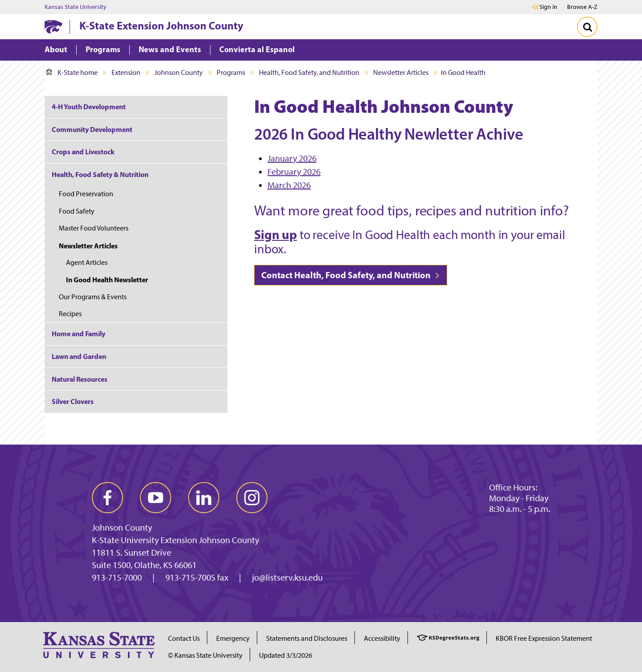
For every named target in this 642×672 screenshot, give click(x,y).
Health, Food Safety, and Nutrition (309, 72)
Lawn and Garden (79, 356)
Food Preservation (86, 194)
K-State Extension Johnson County (161, 25)
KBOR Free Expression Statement (544, 638)
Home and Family (78, 334)
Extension (126, 72)
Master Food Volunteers (94, 228)
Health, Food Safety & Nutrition (100, 174)
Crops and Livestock (83, 152)
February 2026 (294, 172)
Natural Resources (80, 379)
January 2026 (292, 158)
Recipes (70, 314)
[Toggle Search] (587, 27)
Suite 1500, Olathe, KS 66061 (144, 565)
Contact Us (184, 638)
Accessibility (382, 638)
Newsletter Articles (401, 72)
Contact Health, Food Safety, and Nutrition (351, 275)
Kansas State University (76, 7)
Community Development (92, 129)
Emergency (233, 638)
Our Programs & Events (93, 297)
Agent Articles (87, 262)
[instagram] (252, 498)
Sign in (548, 7)
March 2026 (289, 185)
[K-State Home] (53, 27)
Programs (231, 72)
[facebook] (107, 498)
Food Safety (77, 211)
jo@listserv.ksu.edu (287, 577)
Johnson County (179, 72)
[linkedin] (204, 498)
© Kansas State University (205, 655)
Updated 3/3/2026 (286, 655)
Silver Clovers (73, 401)
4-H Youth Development (89, 107)
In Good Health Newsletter (107, 280)
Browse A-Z (582, 7)
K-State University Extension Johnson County (175, 540)
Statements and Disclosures (307, 638)
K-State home (72, 72)
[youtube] (156, 498)
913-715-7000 (117, 577)
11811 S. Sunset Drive (132, 552)
